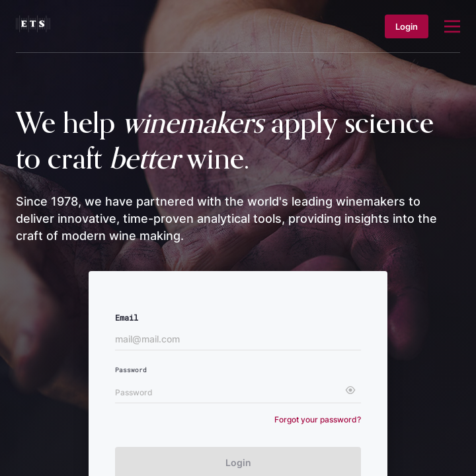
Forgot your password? (318, 419)
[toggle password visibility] (350, 390)
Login (407, 26)
